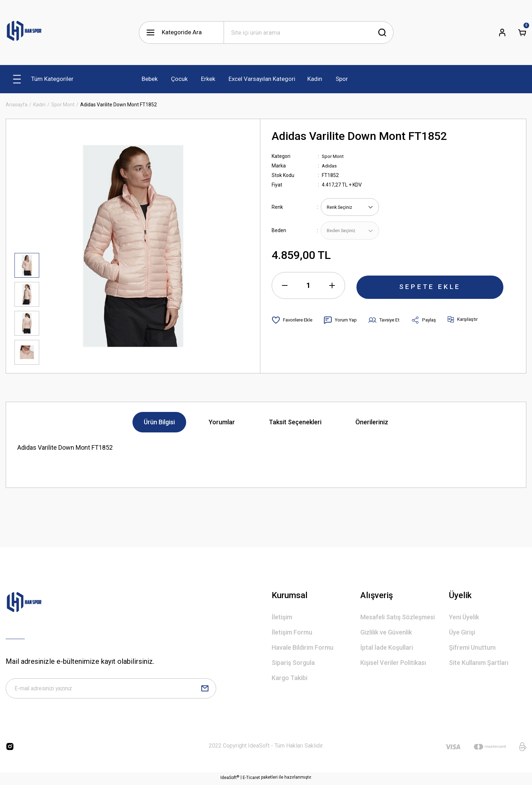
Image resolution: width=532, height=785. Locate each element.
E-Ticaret (251, 780)
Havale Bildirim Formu (303, 647)
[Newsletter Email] (111, 690)
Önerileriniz (372, 422)
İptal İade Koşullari (387, 647)
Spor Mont (333, 156)
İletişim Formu (292, 632)
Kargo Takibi (289, 678)
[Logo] (24, 33)
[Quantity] (308, 287)
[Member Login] (502, 33)
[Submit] (205, 690)
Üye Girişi (462, 632)
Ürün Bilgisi (159, 422)
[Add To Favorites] (293, 321)
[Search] (309, 33)
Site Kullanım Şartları (479, 663)
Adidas (330, 166)
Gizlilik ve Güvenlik (386, 632)
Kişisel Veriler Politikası (393, 663)
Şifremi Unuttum (472, 647)
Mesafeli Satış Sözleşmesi (398, 617)
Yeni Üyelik (464, 617)
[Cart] (522, 33)
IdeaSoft (230, 780)
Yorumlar (222, 422)
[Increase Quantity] (332, 287)
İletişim (282, 617)
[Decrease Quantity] (285, 287)
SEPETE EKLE (430, 287)
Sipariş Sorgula (293, 663)
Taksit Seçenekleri (295, 422)
